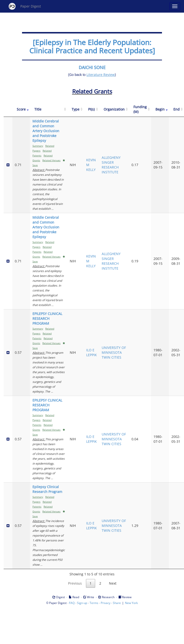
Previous (75, 583)
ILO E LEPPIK (92, 352)
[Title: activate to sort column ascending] (49, 109)
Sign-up (82, 603)
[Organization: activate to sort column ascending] (114, 109)
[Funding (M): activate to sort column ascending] (140, 109)
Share (117, 603)
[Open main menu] (175, 6)
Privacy (106, 603)
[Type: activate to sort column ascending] (76, 109)
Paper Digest (25, 6)
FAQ (72, 603)
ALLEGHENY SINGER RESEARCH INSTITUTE (111, 165)
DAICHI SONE (92, 67)
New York (131, 603)
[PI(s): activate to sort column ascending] (92, 109)
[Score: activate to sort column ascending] (21, 109)
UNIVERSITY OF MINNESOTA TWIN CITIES (114, 352)
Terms (94, 603)
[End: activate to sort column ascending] (176, 109)
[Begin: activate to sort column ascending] (160, 109)
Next (113, 583)
